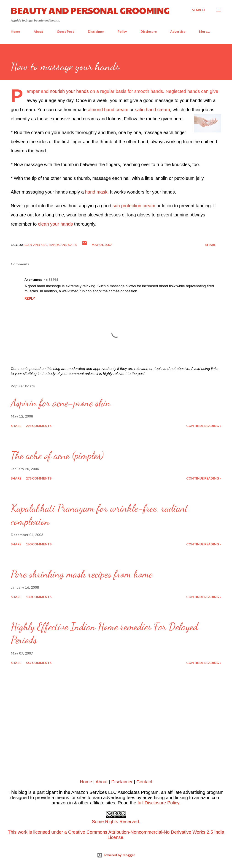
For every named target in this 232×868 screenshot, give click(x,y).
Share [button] (210, 245)
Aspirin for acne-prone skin (61, 403)
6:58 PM (52, 279)
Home (15, 31)
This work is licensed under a (116, 824)
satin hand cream (152, 110)
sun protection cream (134, 206)
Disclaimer (96, 31)
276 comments (39, 478)
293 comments (39, 426)
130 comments (39, 597)
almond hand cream (108, 110)
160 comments (39, 544)
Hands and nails (63, 245)
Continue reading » (204, 426)
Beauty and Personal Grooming (90, 10)
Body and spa (35, 245)
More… (204, 31)
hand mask (96, 192)
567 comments (39, 663)
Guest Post (65, 31)
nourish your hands (69, 91)
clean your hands (55, 224)
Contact (144, 782)
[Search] (198, 10)
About (38, 31)
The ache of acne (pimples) (57, 456)
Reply (30, 298)
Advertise (178, 31)
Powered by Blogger (116, 855)
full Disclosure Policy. (159, 803)
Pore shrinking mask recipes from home (82, 574)
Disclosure (149, 31)
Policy (122, 31)
